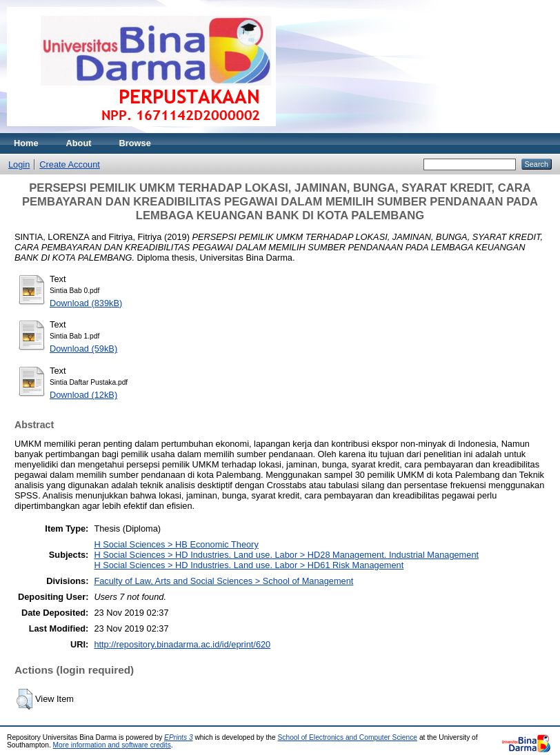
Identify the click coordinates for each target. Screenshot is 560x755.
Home (26, 143)
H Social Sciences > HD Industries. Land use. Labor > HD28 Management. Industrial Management (286, 555)
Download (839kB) (86, 303)
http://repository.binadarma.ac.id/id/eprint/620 (182, 644)
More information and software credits (112, 745)
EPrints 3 (179, 737)
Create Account (70, 164)
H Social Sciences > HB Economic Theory (176, 544)
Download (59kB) (83, 349)
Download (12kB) (83, 395)
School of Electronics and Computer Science (348, 737)
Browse (135, 143)
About (79, 143)
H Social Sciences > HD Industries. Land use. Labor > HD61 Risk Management (249, 565)
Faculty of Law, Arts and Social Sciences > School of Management (223, 581)
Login (19, 164)
